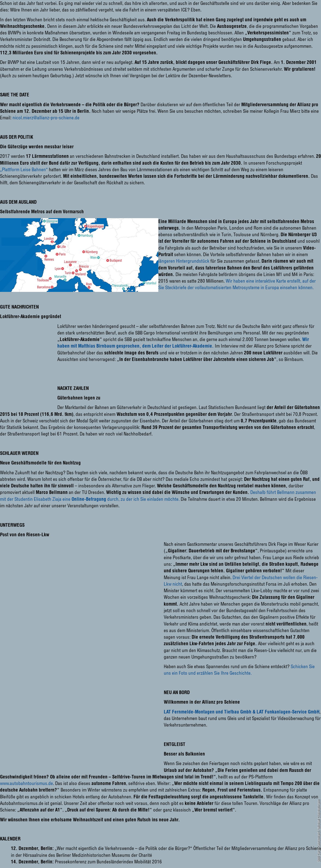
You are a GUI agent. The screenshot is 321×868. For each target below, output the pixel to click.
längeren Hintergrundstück (184, 261)
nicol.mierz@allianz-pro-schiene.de (46, 118)
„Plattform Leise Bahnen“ (24, 169)
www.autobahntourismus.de (26, 783)
